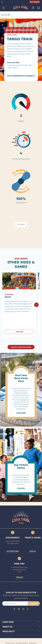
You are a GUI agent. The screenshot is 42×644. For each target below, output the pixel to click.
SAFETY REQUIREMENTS (16, 76)
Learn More (21, 413)
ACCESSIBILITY (30, 76)
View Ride (19, 332)
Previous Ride (5, 15)
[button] (38, 8)
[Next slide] (36, 305)
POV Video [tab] (21, 224)
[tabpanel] (21, 237)
